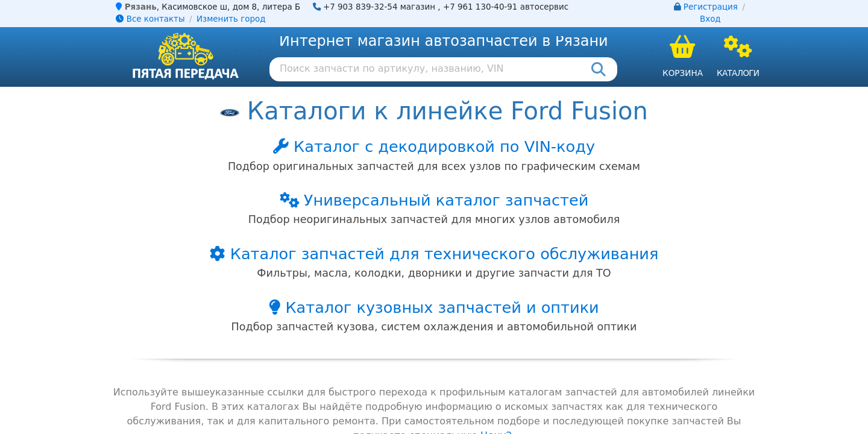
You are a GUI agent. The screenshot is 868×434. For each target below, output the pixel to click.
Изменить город (231, 19)
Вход (710, 19)
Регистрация (711, 7)
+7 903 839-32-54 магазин (379, 7)
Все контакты (150, 19)
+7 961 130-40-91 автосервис (506, 7)
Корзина (683, 73)
